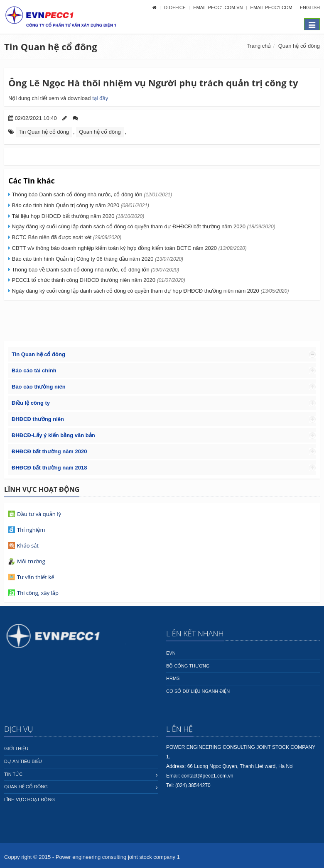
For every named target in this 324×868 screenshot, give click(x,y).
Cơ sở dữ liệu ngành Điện (198, 691)
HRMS (173, 678)
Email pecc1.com (272, 7)
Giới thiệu (16, 748)
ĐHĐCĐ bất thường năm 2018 (49, 468)
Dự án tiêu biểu (23, 761)
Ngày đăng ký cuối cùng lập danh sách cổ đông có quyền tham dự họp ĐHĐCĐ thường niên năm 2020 (150, 291)
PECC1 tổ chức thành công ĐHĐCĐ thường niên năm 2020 (98, 280)
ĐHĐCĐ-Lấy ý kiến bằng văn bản (53, 435)
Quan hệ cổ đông (299, 46)
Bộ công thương (188, 666)
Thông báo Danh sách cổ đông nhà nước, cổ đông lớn (91, 194)
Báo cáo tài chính (34, 370)
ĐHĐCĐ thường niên (38, 419)
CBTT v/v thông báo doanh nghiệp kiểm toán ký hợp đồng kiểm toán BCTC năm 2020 (129, 248)
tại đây (100, 98)
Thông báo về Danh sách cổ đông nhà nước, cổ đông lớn (95, 270)
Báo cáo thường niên (39, 387)
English (310, 7)
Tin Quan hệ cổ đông (51, 46)
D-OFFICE (175, 7)
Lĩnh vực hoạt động (29, 800)
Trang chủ (259, 46)
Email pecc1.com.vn (218, 7)
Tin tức (13, 774)
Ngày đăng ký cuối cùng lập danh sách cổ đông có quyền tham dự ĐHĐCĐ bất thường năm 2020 (143, 226)
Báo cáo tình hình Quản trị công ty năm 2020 (80, 205)
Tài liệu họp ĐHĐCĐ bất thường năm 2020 (77, 216)
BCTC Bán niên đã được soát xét (66, 237)
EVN (171, 653)
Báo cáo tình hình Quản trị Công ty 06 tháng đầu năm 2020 (97, 259)
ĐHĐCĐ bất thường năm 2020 (49, 451)
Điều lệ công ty (31, 403)
